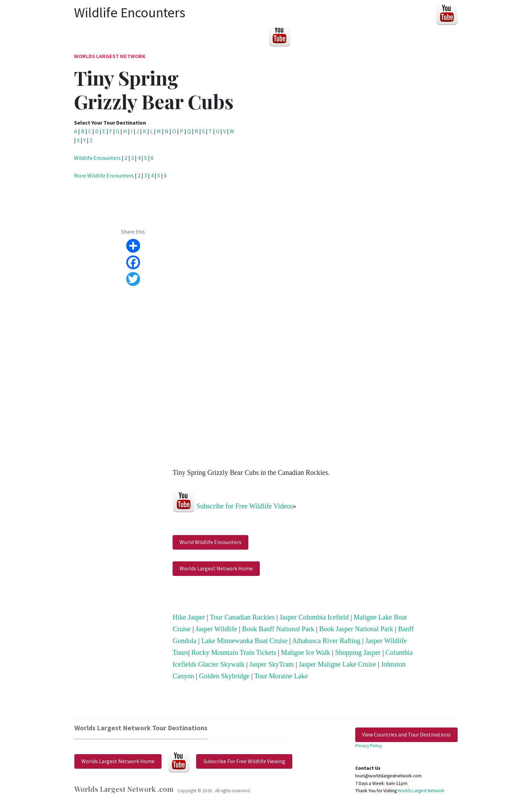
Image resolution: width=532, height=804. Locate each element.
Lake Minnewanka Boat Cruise (244, 641)
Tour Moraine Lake (281, 676)
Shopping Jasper (358, 652)
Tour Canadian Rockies (242, 617)
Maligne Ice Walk (305, 652)
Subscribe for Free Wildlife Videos (245, 506)
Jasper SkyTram (272, 664)
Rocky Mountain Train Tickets (234, 652)
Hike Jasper (189, 617)
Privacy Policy (369, 746)
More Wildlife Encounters (104, 175)
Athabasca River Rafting (326, 641)
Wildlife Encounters (97, 158)
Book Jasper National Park (356, 629)
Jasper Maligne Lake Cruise (337, 664)
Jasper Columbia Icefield (314, 617)
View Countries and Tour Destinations (406, 734)
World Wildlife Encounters (210, 542)
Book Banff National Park (278, 629)
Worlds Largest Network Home (216, 568)
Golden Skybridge (224, 676)
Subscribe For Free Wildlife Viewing (244, 761)
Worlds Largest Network (110, 56)
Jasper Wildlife (216, 629)
